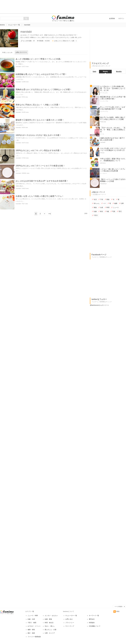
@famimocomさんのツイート (99, 305)
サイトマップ (70, 626)
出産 (102, 208)
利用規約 (92, 623)
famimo (2, 25)
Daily (95, 72)
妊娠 (95, 211)
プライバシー (70, 623)
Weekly (105, 72)
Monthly (119, 72)
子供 (102, 199)
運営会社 (92, 619)
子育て (96, 215)
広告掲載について (95, 626)
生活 (95, 199)
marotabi (18, 66)
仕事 (122, 203)
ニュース (116, 208)
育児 (120, 211)
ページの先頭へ (119, 606)
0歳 (108, 211)
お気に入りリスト (21, 52)
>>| (50, 214)
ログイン (121, 18)
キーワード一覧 (94, 616)
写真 (114, 211)
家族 (108, 199)
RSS (116, 611)
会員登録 (112, 18)
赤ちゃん (97, 203)
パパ (104, 203)
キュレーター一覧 (14, 25)
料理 (108, 208)
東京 (102, 211)
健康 (116, 203)
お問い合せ (69, 619)
